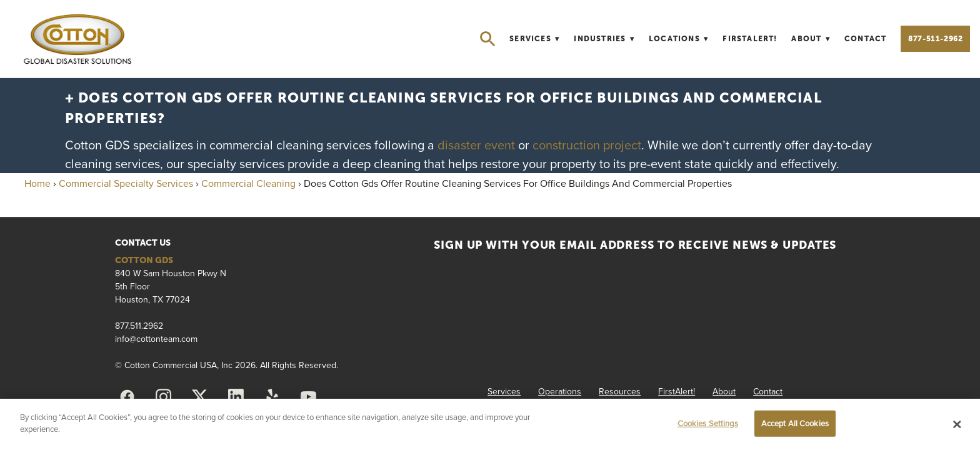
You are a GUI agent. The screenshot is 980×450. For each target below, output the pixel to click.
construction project (587, 145)
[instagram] (163, 397)
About (811, 39)
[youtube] (308, 397)
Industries (604, 39)
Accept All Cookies (795, 423)
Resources (620, 391)
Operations (560, 391)
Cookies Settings (708, 423)
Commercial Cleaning (248, 183)
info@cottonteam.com (156, 339)
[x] (199, 397)
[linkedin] (236, 397)
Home (37, 183)
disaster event (478, 145)
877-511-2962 (935, 39)
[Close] (957, 424)
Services (534, 39)
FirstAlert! (750, 39)
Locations (679, 39)
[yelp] (272, 397)
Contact (865, 39)
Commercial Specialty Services (126, 183)
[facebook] (127, 397)
